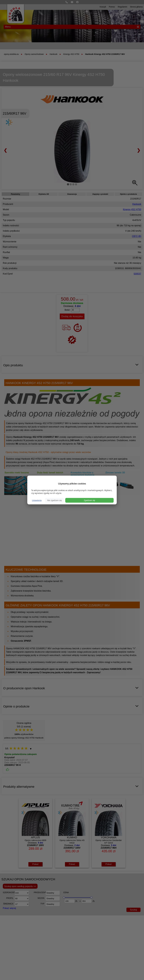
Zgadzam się (89, 500)
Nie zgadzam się (54, 500)
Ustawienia (37, 500)
